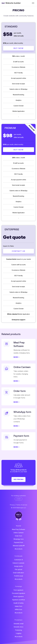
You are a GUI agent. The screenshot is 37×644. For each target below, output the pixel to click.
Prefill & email (19, 576)
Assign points (18, 566)
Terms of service (22, 505)
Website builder (13, 3)
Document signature (19, 593)
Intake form (19, 606)
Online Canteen (19, 533)
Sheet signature (19, 596)
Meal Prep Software (19, 529)
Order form (18, 536)
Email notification (18, 573)
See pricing (18, 479)
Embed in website (18, 563)
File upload (18, 569)
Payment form (18, 542)
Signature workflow (19, 600)
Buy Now (19, 48)
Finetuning (19, 630)
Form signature (18, 590)
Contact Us (18, 251)
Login (18, 499)
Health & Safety (19, 603)
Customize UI (19, 560)
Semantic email (19, 624)
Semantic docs (18, 627)
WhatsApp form (19, 539)
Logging (19, 633)
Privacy (12, 505)
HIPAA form (18, 609)
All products (19, 549)
